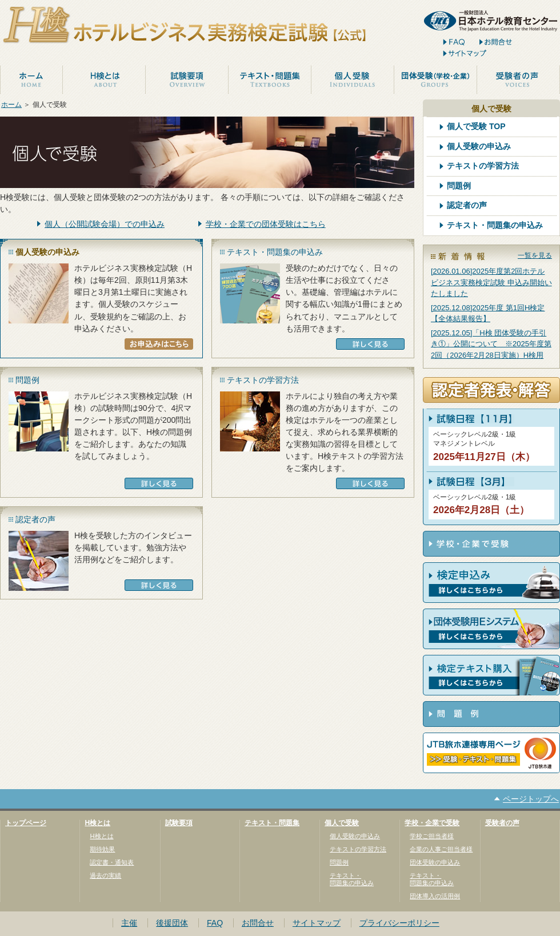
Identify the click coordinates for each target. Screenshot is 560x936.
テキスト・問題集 (272, 823)
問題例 (459, 186)
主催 (129, 923)
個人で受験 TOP (476, 127)
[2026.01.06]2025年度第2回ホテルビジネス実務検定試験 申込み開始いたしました (491, 282)
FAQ (215, 923)
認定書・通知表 (112, 862)
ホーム (11, 105)
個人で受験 (342, 823)
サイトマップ (317, 923)
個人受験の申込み (479, 147)
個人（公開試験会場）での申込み (105, 224)
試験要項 (179, 823)
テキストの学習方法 (483, 166)
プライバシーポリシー (399, 923)
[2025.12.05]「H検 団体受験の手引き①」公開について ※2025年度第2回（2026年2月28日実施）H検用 (491, 344)
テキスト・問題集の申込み (495, 225)
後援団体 (172, 923)
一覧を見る (535, 255)
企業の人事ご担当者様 (441, 849)
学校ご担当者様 (432, 836)
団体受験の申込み (435, 862)
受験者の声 (502, 823)
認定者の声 (467, 205)
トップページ (26, 823)
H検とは (97, 823)
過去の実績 (105, 875)
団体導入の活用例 (435, 896)
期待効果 (102, 849)
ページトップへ (531, 799)
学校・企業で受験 (432, 823)
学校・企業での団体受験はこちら (266, 224)
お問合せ (258, 923)
